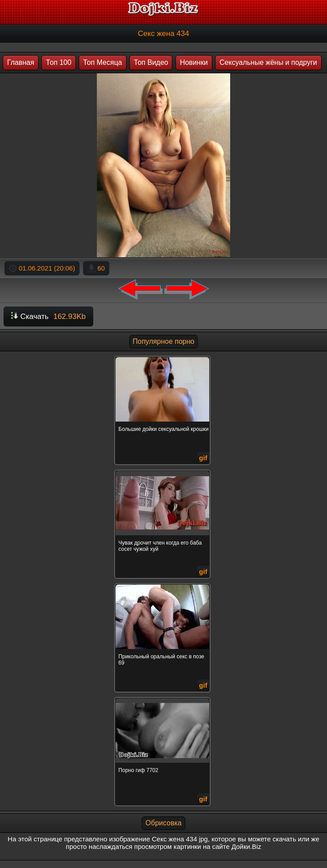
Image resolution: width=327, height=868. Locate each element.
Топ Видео (151, 62)
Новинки (194, 62)
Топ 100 (58, 62)
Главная (21, 62)
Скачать (48, 317)
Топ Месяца (103, 62)
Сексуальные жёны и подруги (268, 62)
